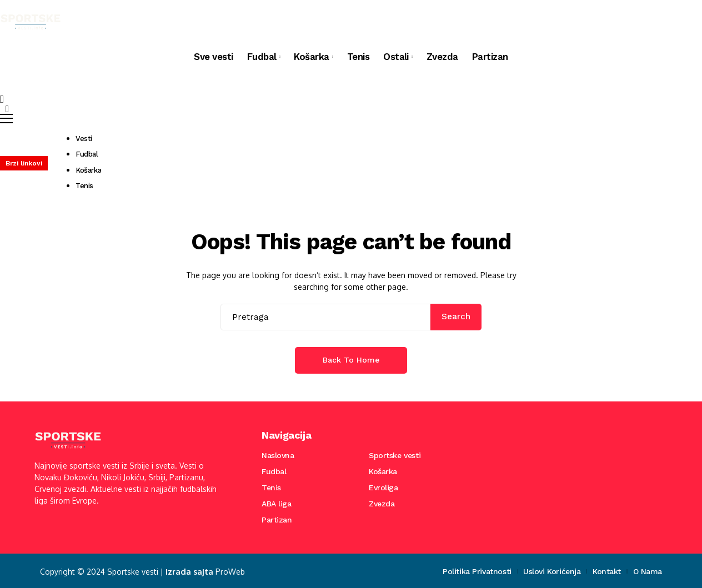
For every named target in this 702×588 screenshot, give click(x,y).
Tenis (271, 488)
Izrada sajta (188, 571)
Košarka (383, 471)
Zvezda (382, 504)
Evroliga (383, 488)
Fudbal (274, 471)
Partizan (277, 520)
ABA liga (277, 504)
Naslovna (278, 455)
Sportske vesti (395, 455)
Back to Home (351, 360)
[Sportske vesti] (31, 22)
